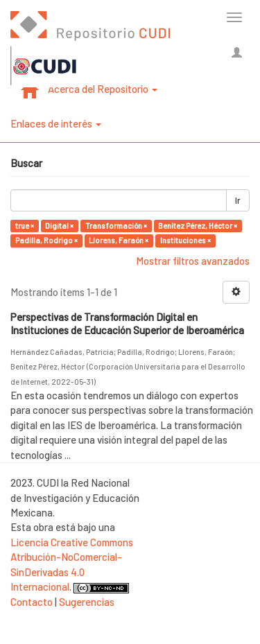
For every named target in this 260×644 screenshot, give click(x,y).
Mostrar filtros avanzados (193, 261)
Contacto (32, 602)
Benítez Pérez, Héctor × (198, 226)
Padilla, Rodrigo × (46, 240)
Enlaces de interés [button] (56, 123)
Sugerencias (87, 602)
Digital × (59, 226)
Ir (238, 200)
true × (25, 226)
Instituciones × (185, 240)
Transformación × (116, 226)
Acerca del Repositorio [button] (103, 89)
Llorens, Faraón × (119, 240)
